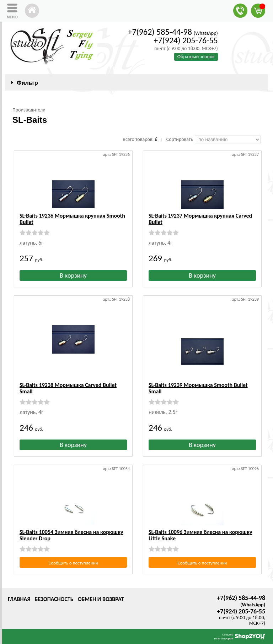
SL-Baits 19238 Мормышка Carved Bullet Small (68, 388)
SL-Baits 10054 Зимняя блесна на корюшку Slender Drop (71, 535)
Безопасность (54, 599)
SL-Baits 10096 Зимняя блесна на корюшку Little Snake (200, 535)
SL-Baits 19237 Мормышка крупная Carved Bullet (200, 219)
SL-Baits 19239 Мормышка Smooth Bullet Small (198, 388)
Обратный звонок (196, 57)
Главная (19, 599)
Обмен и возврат (101, 599)
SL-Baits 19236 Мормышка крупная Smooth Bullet (72, 219)
